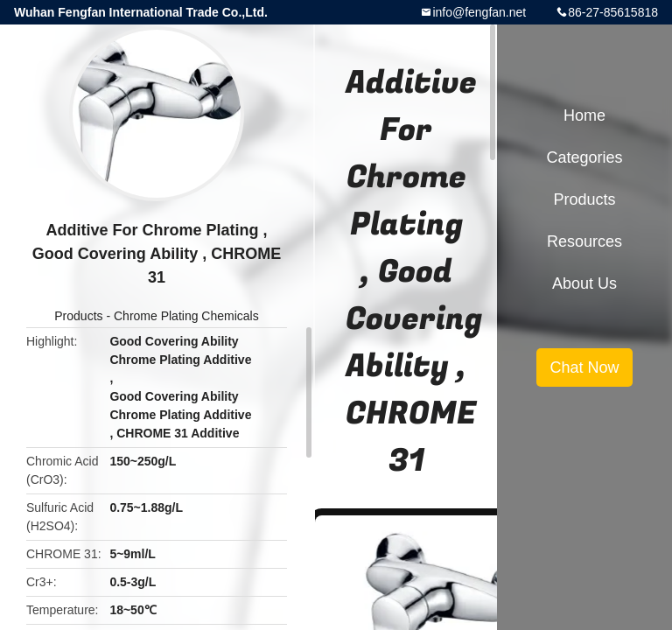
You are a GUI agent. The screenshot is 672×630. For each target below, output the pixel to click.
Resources (584, 241)
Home (584, 115)
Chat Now (584, 367)
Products (78, 316)
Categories (584, 157)
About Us (584, 283)
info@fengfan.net (479, 12)
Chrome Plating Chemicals (186, 316)
